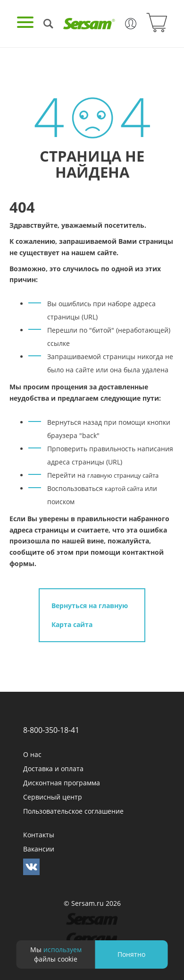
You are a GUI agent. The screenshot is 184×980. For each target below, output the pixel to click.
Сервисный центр (53, 797)
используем (63, 950)
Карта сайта (72, 624)
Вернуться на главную (90, 606)
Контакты (39, 835)
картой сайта (124, 489)
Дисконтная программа (62, 783)
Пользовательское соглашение (73, 811)
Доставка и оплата (53, 769)
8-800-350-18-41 (51, 730)
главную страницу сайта (123, 475)
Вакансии (39, 849)
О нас (32, 754)
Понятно (131, 954)
